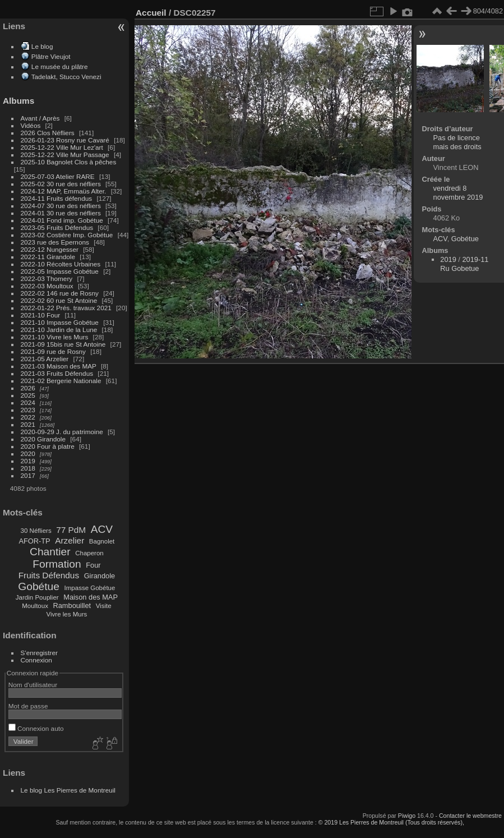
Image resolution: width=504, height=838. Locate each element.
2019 (28, 461)
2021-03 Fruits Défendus (57, 373)
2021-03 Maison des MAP (59, 366)
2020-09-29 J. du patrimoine (62, 432)
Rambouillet (72, 606)
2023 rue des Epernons (55, 242)
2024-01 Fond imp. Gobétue (62, 220)
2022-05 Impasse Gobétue (60, 271)
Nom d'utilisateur (33, 685)
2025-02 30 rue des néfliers (61, 184)
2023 (28, 410)
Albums (19, 101)
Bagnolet (102, 541)
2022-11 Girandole (48, 257)
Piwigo (407, 816)
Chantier (50, 552)
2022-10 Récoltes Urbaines (61, 264)
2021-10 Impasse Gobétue (60, 322)
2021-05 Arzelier (45, 359)
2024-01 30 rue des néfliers (62, 213)
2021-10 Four (41, 315)
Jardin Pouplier (37, 597)
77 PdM (71, 530)
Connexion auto (36, 728)
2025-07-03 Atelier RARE (58, 176)
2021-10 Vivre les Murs (55, 337)
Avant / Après (40, 118)
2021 (28, 424)
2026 (28, 388)
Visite (104, 606)
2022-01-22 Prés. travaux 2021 (66, 308)
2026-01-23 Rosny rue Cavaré (65, 140)
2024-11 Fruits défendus (57, 198)
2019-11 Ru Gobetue (464, 264)
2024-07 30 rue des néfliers (61, 206)
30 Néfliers (36, 531)
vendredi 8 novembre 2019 (458, 193)
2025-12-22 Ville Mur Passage (65, 155)
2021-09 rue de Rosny (53, 351)
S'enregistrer (39, 653)
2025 (28, 395)
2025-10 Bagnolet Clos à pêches (69, 162)
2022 (28, 417)
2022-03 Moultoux (47, 286)
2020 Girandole (43, 439)
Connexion (36, 660)
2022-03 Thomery (47, 278)
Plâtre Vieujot (51, 56)
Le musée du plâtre (60, 66)
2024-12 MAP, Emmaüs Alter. (64, 191)
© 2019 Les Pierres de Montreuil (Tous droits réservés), (391, 822)
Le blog (42, 46)
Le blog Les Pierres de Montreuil (68, 790)
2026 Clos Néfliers (48, 133)
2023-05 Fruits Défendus (57, 227)
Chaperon (89, 553)
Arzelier (70, 540)
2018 (28, 468)
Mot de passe (28, 706)
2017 (28, 475)
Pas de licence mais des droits (457, 142)
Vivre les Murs (67, 614)
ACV (102, 529)
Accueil (151, 13)
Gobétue (39, 586)
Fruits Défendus (49, 575)
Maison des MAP (91, 597)
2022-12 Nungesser (50, 249)
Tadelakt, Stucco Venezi (66, 77)
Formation (57, 564)
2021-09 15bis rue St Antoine (63, 344)
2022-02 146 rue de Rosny (60, 293)
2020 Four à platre (48, 446)
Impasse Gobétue (90, 588)
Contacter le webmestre (470, 816)
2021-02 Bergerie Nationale (61, 381)
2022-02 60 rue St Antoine (59, 300)
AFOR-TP (34, 541)
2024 (28, 402)
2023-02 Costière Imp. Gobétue (67, 235)
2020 (28, 453)
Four (93, 565)
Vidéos (31, 125)
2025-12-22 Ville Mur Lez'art (62, 147)
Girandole (100, 576)
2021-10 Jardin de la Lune (59, 330)
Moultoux (35, 606)
